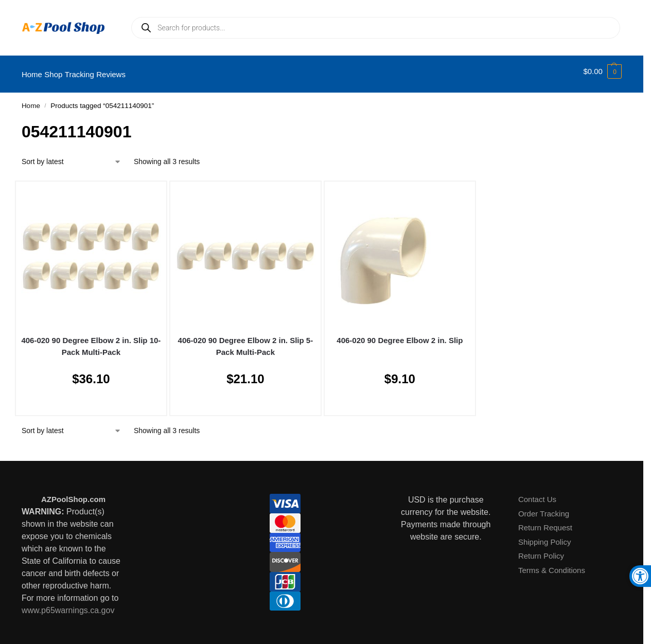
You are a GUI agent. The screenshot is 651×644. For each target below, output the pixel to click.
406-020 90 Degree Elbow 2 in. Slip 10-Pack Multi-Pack (91, 341)
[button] (602, 71)
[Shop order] (72, 156)
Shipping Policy (545, 536)
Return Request (545, 522)
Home (31, 100)
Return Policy (541, 550)
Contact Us (537, 494)
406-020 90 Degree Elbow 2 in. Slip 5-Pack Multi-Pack (246, 341)
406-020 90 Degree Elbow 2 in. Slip (400, 335)
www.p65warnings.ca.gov (68, 605)
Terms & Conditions (552, 565)
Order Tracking (544, 508)
